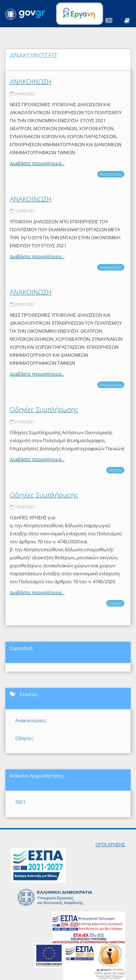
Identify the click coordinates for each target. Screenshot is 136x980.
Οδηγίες (115, 470)
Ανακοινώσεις (111, 174)
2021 (20, 802)
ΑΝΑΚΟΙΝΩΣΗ (31, 81)
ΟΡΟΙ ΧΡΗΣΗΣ (110, 844)
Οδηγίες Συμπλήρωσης (44, 409)
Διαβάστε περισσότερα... (37, 163)
